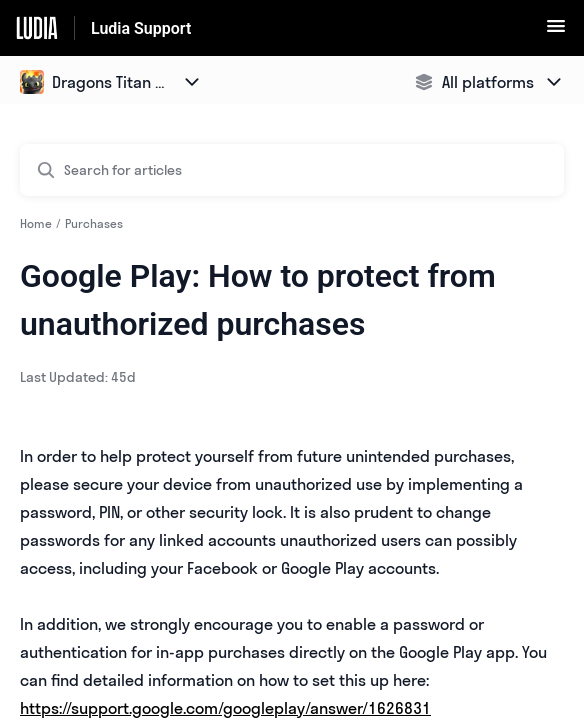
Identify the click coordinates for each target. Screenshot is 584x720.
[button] (556, 32)
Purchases (94, 223)
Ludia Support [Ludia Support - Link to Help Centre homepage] (141, 28)
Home (36, 223)
